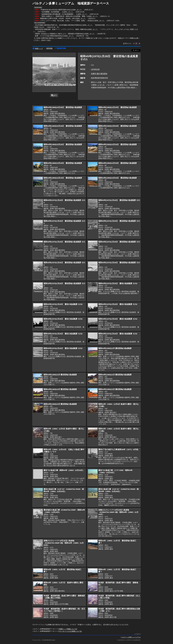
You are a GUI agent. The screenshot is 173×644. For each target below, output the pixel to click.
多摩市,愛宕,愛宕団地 (99, 74)
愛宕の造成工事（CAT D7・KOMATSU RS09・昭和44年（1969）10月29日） (64, 490)
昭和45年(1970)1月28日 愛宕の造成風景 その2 (118, 283)
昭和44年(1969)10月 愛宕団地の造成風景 (115, 348)
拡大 (54, 95)
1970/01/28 (95, 69)
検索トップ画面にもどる (68, 629)
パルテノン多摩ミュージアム (131, 637)
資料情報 (49, 48)
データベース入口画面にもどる (70, 631)
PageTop (138, 634)
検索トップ (38, 48)
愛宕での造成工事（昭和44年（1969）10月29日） (64, 470)
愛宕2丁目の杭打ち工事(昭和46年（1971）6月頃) (118, 449)
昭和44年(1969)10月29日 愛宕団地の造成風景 (63, 107)
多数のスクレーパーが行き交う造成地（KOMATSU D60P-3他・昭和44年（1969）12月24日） (118, 512)
